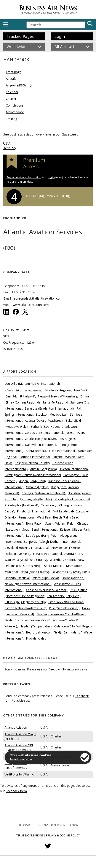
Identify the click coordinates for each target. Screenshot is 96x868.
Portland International (34, 457)
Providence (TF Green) (67, 548)
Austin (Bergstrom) (44, 469)
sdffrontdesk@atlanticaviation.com (38, 298)
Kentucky (10, 148)
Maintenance (15, 112)
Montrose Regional (58, 390)
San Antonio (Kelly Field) (64, 596)
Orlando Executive (17, 578)
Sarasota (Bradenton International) (49, 408)
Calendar (12, 92)
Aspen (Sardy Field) (33, 481)
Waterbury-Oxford (62, 560)
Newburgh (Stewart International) (28, 584)
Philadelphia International (72, 499)
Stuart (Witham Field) (60, 523)
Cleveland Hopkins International (27, 548)
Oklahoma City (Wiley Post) (71, 572)
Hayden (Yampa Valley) (36, 626)
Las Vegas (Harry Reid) (42, 535)
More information (21, 759)
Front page (14, 72)
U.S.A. (7, 143)
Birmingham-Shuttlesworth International (33, 475)
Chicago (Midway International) (43, 493)
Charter (11, 99)
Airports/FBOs (16, 85)
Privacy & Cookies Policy (63, 835)
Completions (15, 105)
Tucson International (74, 469)
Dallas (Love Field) (17, 554)
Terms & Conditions (30, 835)
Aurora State (73, 554)
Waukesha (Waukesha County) (26, 560)
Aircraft (11, 79)
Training (11, 119)
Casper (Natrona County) (32, 463)
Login (60, 36)
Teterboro (48, 505)
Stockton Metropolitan (52, 414)
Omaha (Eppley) (37, 487)
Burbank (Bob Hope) (45, 427)
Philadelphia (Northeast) (21, 505)
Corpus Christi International (44, 433)
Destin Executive (16, 620)
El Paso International (47, 554)
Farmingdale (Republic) (36, 499)
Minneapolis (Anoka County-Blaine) (61, 614)
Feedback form (59, 669)
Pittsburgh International (33, 511)
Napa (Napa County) (35, 572)
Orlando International (19, 517)
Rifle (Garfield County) (64, 608)
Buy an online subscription (24, 177)
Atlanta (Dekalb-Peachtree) (44, 420)
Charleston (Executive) (40, 439)
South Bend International (40, 529)
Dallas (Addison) (73, 578)
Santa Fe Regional (55, 402)
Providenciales (36, 638)
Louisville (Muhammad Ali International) (32, 384)
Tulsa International (62, 451)
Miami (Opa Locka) (46, 578)
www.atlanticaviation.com (31, 305)
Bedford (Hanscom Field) (43, 632)
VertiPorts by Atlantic (19, 774)
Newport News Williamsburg (58, 396)
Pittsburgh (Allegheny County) (25, 602)
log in (51, 177)
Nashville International (40, 445)
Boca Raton (34, 523)
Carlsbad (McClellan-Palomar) (47, 590)
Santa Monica (54, 566)
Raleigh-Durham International (59, 542)
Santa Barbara (36, 451)
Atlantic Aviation (16, 727)
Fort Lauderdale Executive (70, 511)
